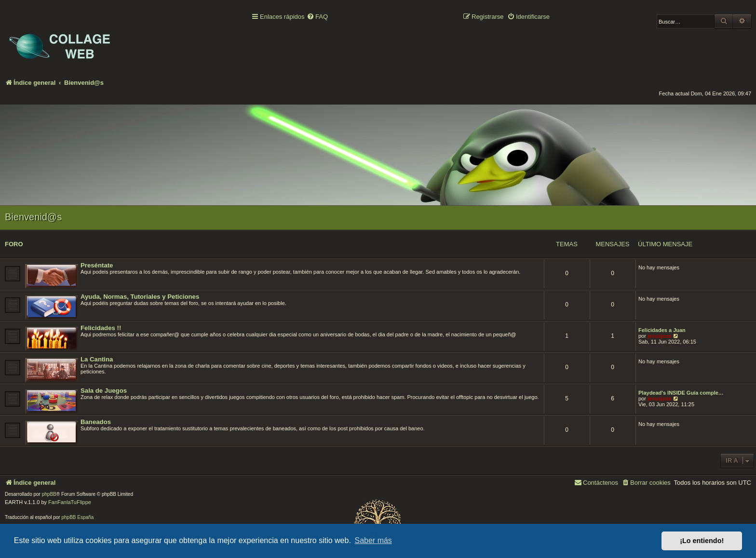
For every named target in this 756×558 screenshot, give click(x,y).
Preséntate (97, 265)
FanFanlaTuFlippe (70, 502)
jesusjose (660, 336)
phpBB (49, 494)
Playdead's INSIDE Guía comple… (681, 393)
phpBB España (77, 517)
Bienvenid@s (33, 217)
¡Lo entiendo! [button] (702, 541)
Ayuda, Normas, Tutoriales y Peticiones (140, 297)
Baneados (96, 422)
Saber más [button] (373, 540)
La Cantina (97, 359)
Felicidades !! (101, 328)
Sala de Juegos (104, 391)
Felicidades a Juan (662, 330)
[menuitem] (317, 17)
